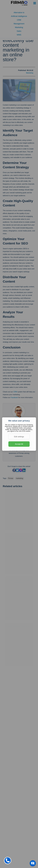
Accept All (19, 444)
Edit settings (19, 437)
